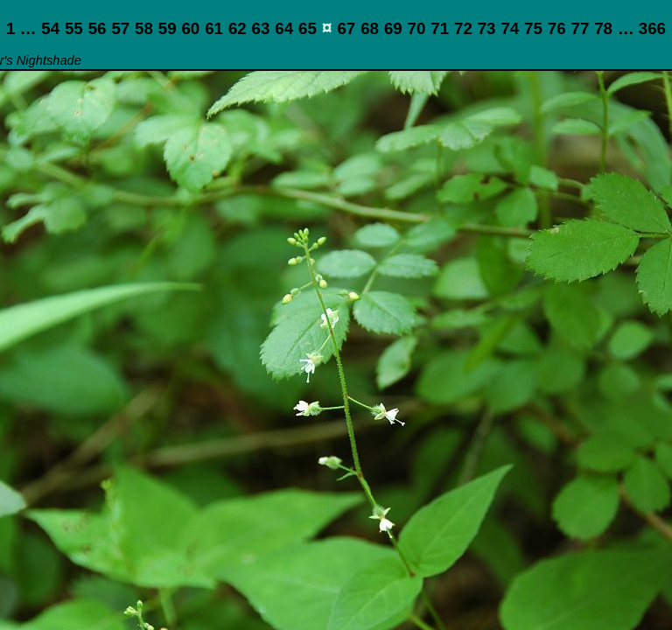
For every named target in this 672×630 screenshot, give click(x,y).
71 (440, 28)
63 (261, 28)
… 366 (642, 28)
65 (308, 28)
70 (417, 28)
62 (238, 28)
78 (603, 28)
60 (190, 28)
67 (346, 28)
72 (463, 28)
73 (487, 28)
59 (168, 28)
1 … (21, 28)
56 (98, 28)
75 (533, 28)
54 (50, 28)
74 (510, 28)
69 (393, 28)
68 (370, 28)
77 (581, 28)
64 (284, 28)
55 (74, 28)
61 (214, 28)
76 (557, 28)
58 (144, 28)
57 (120, 28)
